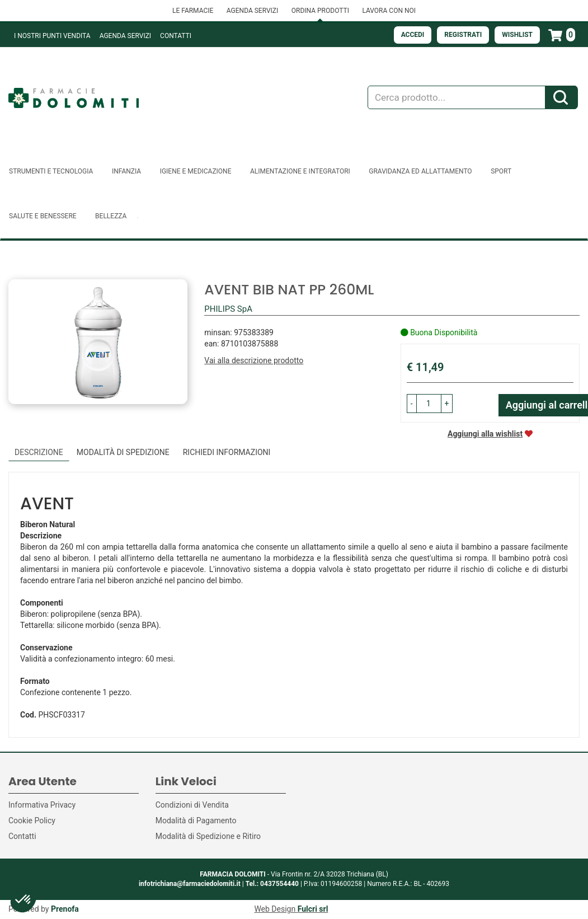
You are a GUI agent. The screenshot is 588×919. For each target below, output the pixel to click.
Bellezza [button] (111, 216)
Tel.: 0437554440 (272, 884)
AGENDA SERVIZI (252, 11)
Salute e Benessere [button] (43, 216)
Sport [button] (501, 171)
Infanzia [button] (126, 171)
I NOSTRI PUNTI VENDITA (52, 36)
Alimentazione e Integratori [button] (300, 171)
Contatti (176, 36)
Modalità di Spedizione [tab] (123, 452)
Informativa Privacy (42, 805)
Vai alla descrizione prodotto (254, 360)
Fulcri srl (313, 909)
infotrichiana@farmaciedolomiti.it (190, 884)
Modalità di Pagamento (196, 820)
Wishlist (517, 35)
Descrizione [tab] (39, 452)
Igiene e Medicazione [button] (196, 171)
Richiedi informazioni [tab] (227, 452)
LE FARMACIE (193, 11)
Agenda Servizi (125, 36)
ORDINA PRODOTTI (320, 11)
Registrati (463, 35)
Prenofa (65, 909)
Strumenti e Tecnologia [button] (51, 171)
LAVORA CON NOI (389, 11)
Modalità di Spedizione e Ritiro (208, 836)
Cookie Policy (32, 820)
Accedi (413, 35)
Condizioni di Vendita (192, 805)
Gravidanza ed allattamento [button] (420, 171)
